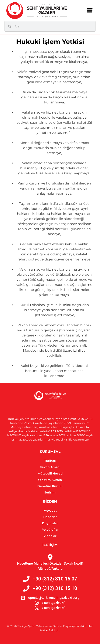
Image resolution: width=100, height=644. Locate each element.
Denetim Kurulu (50, 486)
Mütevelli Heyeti (50, 473)
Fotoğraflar (50, 530)
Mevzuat (50, 511)
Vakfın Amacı (50, 467)
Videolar (50, 536)
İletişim (50, 492)
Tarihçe (50, 461)
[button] (90, 11)
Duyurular (50, 523)
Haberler (50, 517)
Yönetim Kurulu (50, 480)
